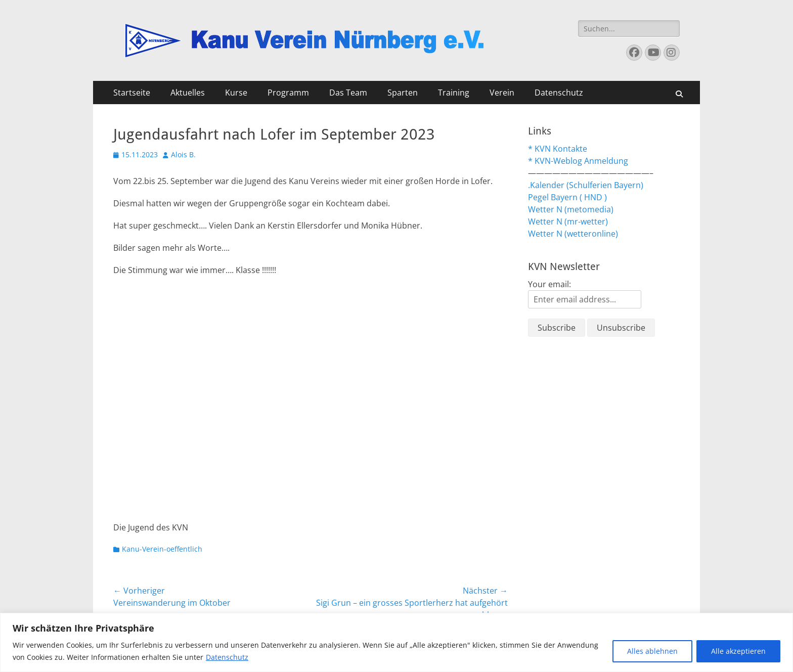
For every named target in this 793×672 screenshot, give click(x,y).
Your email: (549, 284)
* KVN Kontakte (558, 149)
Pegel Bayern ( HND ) (567, 197)
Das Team (348, 93)
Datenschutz (227, 657)
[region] (396, 642)
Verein (502, 93)
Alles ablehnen (652, 651)
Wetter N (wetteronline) (573, 234)
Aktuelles (188, 93)
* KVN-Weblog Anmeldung (578, 161)
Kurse (236, 93)
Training (454, 93)
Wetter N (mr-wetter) (568, 221)
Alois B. (183, 154)
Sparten (403, 93)
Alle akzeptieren (738, 651)
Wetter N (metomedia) (571, 209)
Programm (288, 93)
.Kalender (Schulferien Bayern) (586, 185)
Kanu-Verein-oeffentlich (162, 549)
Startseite (132, 93)
